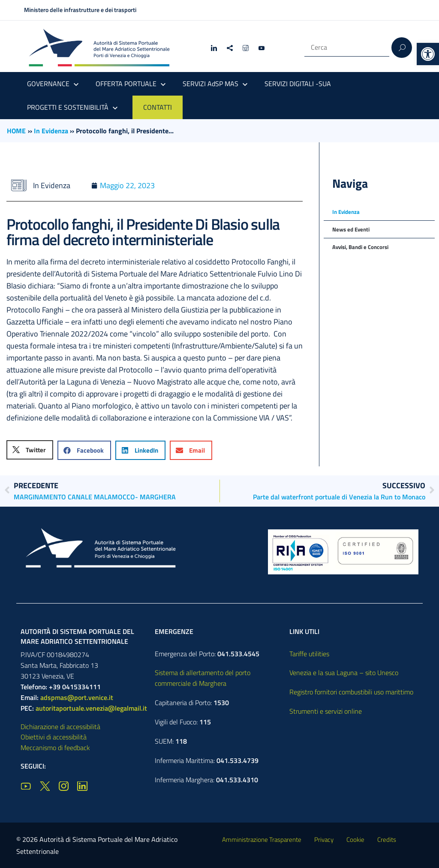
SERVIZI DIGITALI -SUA (298, 84)
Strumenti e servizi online (326, 711)
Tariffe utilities (309, 654)
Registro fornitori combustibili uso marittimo (351, 692)
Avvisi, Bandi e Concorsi (360, 247)
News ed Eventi (351, 229)
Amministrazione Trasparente (262, 839)
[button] (428, 54)
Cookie (355, 839)
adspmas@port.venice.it (77, 697)
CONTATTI (158, 107)
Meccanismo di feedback (55, 748)
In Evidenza (51, 131)
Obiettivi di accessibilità (54, 737)
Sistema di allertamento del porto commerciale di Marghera (203, 678)
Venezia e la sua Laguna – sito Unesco (344, 673)
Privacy (324, 839)
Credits (387, 839)
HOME (16, 131)
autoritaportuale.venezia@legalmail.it (91, 708)
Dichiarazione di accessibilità (60, 727)
